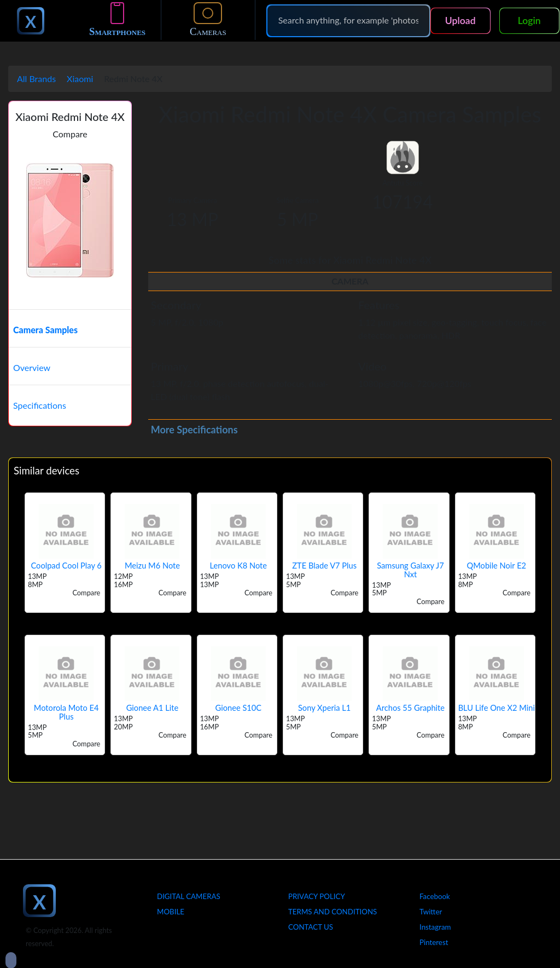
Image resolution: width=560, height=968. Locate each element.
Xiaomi (80, 79)
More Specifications (194, 430)
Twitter (431, 912)
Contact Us (311, 927)
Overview (32, 367)
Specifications (40, 405)
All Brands (36, 79)
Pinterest (434, 942)
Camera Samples (45, 330)
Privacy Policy (317, 896)
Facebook (435, 896)
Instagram (435, 927)
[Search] (348, 20)
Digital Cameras (189, 896)
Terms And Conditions (332, 912)
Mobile (171, 912)
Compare (70, 134)
